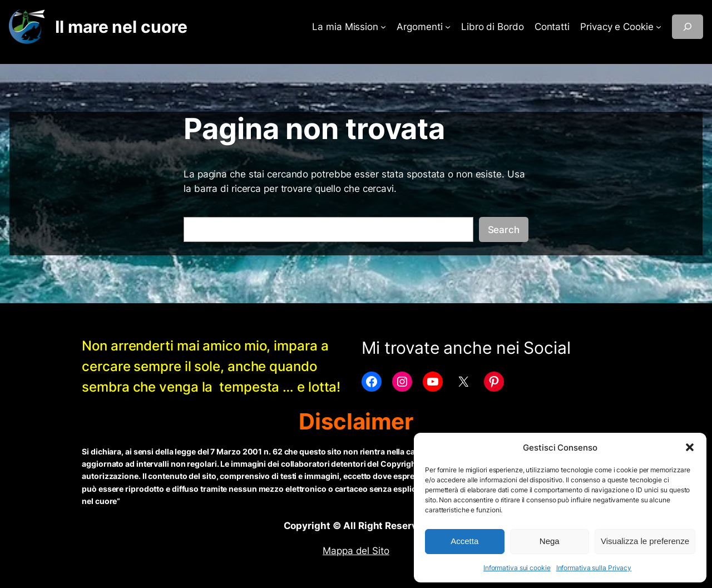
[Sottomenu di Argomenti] (448, 27)
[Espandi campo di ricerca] (688, 27)
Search (504, 230)
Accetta (464, 541)
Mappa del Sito (356, 551)
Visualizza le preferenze (645, 541)
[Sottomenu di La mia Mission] (383, 27)
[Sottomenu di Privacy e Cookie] (659, 27)
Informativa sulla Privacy (594, 568)
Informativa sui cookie (517, 568)
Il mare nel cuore (121, 27)
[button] (690, 447)
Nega (550, 541)
